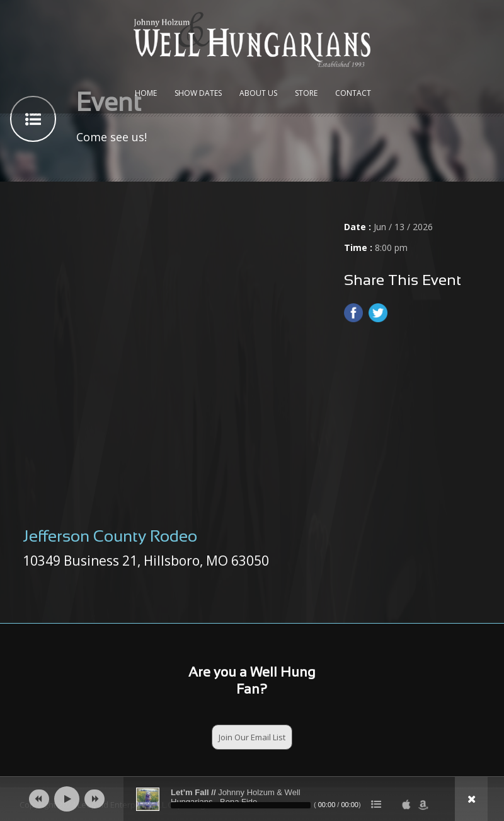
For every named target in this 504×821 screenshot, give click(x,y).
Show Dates (198, 93)
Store (306, 93)
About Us (258, 93)
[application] (252, 799)
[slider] (241, 805)
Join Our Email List (252, 737)
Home (146, 93)
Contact (353, 93)
